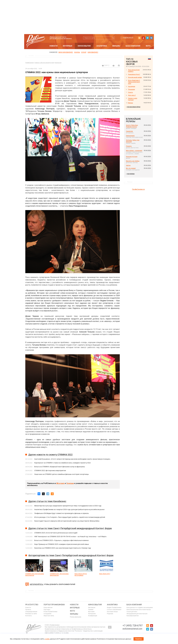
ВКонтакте (61, 483)
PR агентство (32, 605)
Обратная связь (49, 616)
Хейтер (128, 165)
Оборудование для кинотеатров (137, 614)
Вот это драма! (131, 168)
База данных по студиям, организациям (140, 608)
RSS (139, 38)
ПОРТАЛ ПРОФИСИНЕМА (54, 605)
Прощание (131, 89)
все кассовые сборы (134, 107)
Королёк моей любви (135, 77)
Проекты (28, 610)
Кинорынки (58, 63)
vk (151, 38)
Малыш (130, 103)
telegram (147, 38)
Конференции (93, 616)
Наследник (132, 86)
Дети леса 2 (132, 95)
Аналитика (102, 46)
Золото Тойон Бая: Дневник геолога (132, 126)
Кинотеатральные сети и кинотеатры (139, 610)
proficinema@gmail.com (132, 629)
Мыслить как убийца (133, 161)
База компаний (133, 46)
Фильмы (116, 46)
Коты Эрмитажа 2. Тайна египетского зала (134, 82)
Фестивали (92, 608)
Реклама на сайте (31, 614)
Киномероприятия (133, 616)
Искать (113, 38)
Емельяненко (130, 136)
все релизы (131, 174)
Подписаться (128, 38)
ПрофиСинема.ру (138, 189)
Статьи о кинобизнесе (114, 610)
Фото (148, 46)
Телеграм (70, 483)
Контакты (28, 616)
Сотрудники (47, 614)
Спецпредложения (31, 612)
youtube (143, 38)
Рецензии (110, 614)
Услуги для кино (132, 612)
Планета (129, 146)
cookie (47, 639)
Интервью (68, 46)
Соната (130, 92)
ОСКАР (84, 52)
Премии (91, 610)
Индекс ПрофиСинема (114, 608)
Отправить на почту (119, 65)
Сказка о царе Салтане (133, 99)
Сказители (129, 131)
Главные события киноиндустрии (44, 63)
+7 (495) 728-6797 (133, 626)
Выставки (91, 612)
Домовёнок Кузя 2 (134, 74)
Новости (54, 46)
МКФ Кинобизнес (66, 52)
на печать (114, 66)
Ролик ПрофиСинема (50, 612)
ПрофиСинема (29, 63)
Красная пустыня (132, 157)
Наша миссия (48, 608)
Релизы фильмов (76, 617)
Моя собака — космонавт (134, 151)
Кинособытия (84, 46)
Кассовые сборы (112, 612)
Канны (77, 52)
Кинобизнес (93, 52)
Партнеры (47, 610)
